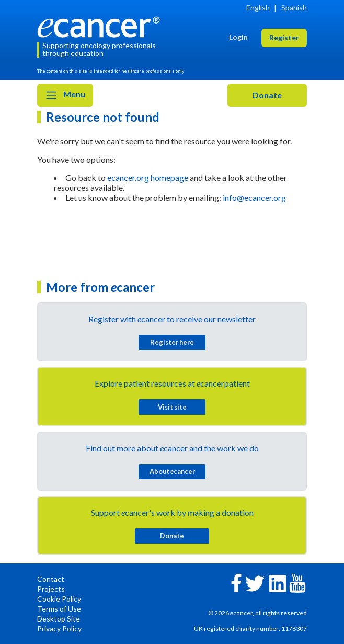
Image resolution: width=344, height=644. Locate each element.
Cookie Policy (59, 599)
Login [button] (238, 37)
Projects (51, 589)
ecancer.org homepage (148, 178)
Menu (65, 95)
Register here (172, 342)
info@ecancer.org (254, 197)
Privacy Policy (59, 629)
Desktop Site (59, 619)
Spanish (294, 8)
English (258, 8)
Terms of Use (59, 609)
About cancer (172, 471)
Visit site (172, 407)
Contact (51, 579)
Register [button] (284, 37)
